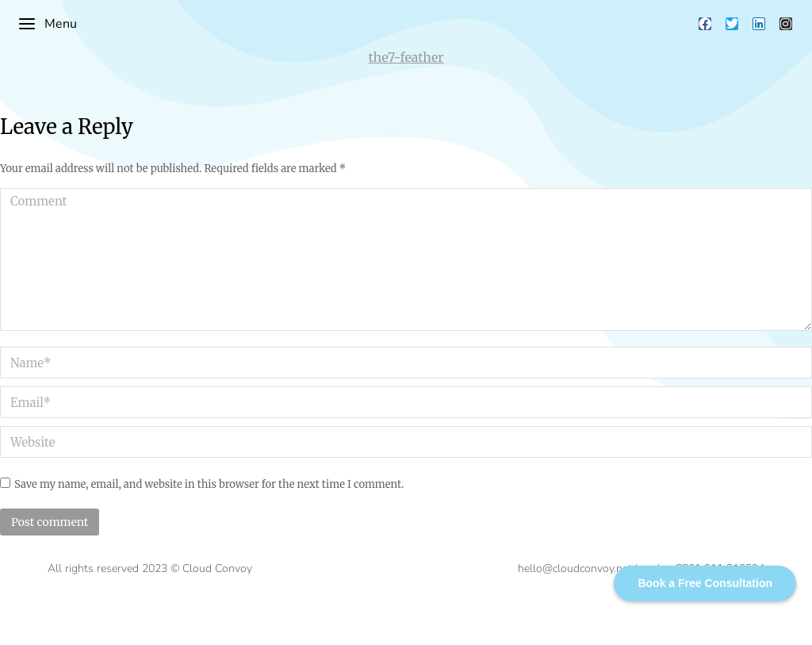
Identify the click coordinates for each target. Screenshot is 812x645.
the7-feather (406, 57)
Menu (47, 24)
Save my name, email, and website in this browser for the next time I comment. (209, 484)
